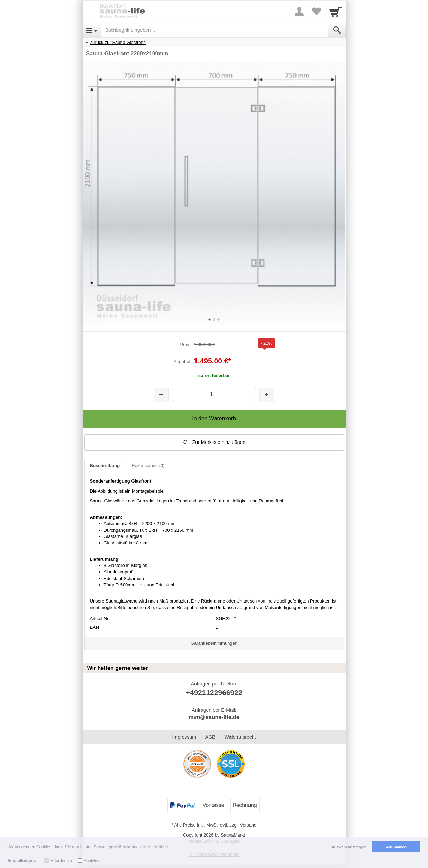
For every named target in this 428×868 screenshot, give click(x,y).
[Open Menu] (92, 30)
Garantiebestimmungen (214, 643)
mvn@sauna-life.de (214, 717)
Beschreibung (105, 465)
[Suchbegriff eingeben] (215, 30)
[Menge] (214, 394)
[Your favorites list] (317, 11)
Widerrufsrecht (240, 737)
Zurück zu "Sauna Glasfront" (118, 42)
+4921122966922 (214, 693)
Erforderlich (61, 861)
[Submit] (337, 30)
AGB (210, 737)
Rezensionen (148, 465)
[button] (214, 442)
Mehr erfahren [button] (156, 847)
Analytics (92, 861)
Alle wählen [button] (396, 847)
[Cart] (336, 11)
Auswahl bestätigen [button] (349, 847)
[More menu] (299, 11)
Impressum (184, 737)
